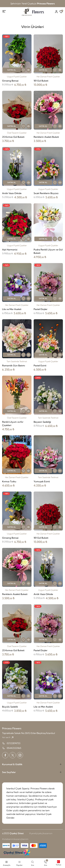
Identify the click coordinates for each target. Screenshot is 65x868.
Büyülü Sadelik (10, 707)
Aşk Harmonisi (10, 250)
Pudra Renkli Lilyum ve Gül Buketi (48, 251)
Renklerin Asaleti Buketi (46, 137)
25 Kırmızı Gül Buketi (13, 137)
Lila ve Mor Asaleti (12, 309)
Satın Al (12, 70)
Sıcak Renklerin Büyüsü (46, 193)
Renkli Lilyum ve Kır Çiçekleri (13, 424)
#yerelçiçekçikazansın (41, 833)
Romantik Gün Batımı (14, 365)
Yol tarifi (8, 737)
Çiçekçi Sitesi (17, 833)
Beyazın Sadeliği (42, 422)
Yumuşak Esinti (42, 481)
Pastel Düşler (40, 309)
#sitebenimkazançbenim (15, 839)
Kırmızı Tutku (9, 481)
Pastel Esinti (40, 365)
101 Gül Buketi (41, 81)
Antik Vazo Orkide (12, 193)
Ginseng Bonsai (10, 81)
